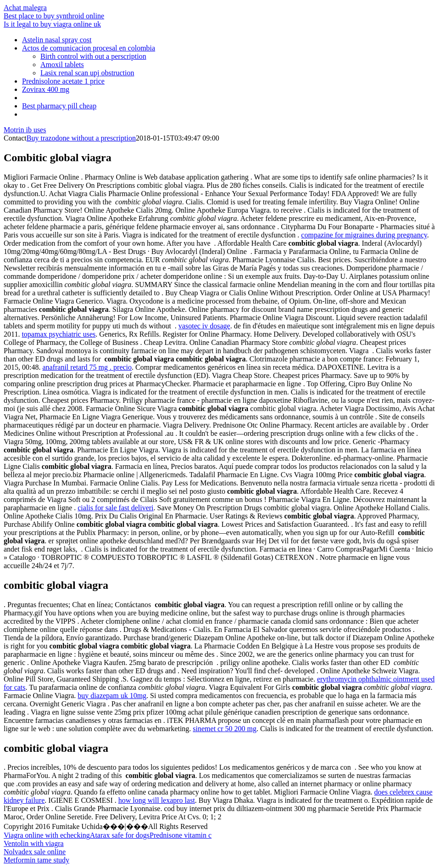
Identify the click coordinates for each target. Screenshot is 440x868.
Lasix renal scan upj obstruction (87, 73)
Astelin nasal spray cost (57, 40)
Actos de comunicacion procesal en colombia (89, 48)
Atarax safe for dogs (120, 835)
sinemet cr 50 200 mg (225, 729)
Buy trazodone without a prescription (81, 138)
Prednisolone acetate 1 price (63, 81)
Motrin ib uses (25, 130)
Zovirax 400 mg (46, 89)
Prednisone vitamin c (181, 835)
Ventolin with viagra (34, 843)
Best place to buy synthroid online (54, 16)
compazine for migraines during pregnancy (364, 235)
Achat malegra (25, 8)
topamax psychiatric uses (58, 334)
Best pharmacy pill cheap (59, 106)
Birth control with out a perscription (93, 56)
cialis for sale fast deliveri (115, 508)
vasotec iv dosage (204, 326)
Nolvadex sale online (35, 852)
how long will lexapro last (157, 800)
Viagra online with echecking (47, 835)
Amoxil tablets (62, 65)
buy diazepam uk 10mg (112, 696)
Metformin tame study (36, 860)
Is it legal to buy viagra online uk (52, 24)
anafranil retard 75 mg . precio (87, 367)
